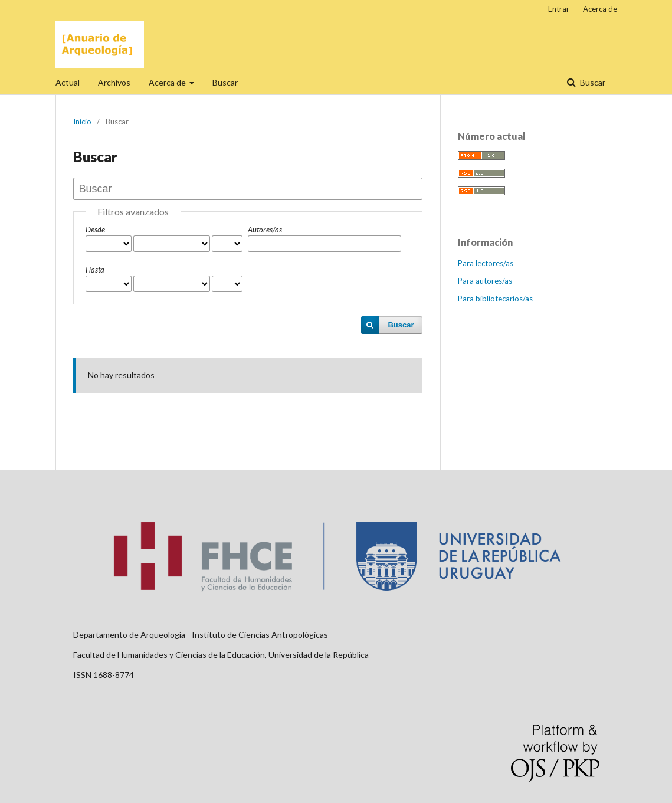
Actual (68, 82)
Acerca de (168, 82)
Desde (95, 230)
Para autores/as (485, 281)
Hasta (95, 270)
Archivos (114, 82)
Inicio (82, 122)
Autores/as (265, 230)
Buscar (225, 82)
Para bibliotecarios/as (495, 299)
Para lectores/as (486, 263)
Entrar (559, 9)
